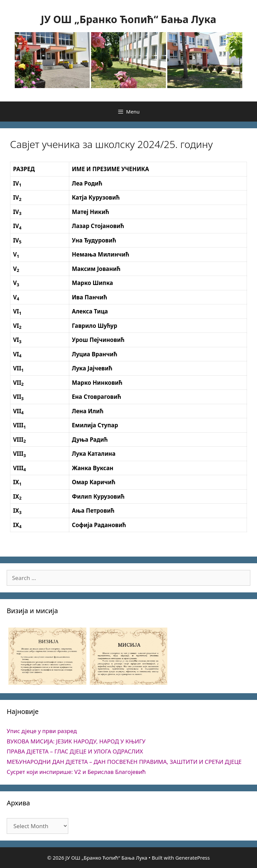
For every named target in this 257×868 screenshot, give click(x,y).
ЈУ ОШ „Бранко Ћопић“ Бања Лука (128, 19)
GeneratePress (193, 858)
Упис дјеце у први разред (42, 731)
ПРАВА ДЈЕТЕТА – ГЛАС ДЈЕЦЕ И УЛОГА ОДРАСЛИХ (75, 751)
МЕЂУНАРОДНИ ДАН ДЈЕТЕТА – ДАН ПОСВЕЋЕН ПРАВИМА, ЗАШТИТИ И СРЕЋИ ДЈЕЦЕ (124, 762)
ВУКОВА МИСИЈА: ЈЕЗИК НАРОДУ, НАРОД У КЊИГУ (76, 741)
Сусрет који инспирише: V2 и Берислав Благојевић (76, 772)
